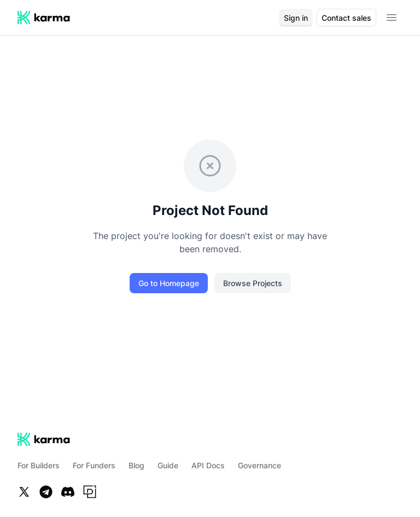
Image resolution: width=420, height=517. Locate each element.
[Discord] (68, 492)
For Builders (39, 465)
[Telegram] (46, 492)
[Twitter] (24, 492)
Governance (259, 465)
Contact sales (346, 18)
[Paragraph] (90, 492)
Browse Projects (253, 283)
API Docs (208, 465)
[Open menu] (392, 18)
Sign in (296, 18)
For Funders (94, 465)
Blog (136, 465)
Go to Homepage (169, 283)
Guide (168, 465)
